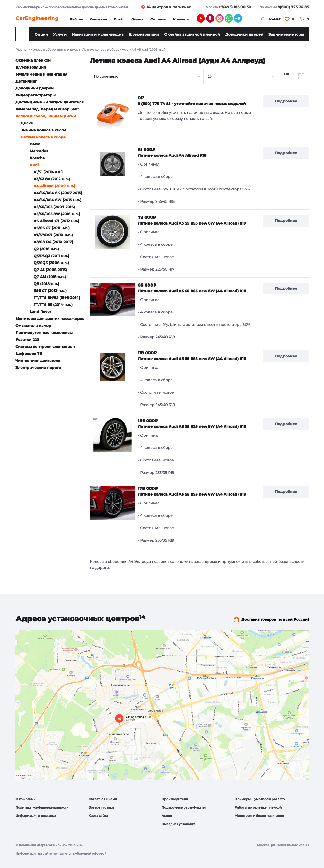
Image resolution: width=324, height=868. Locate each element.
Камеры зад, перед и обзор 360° (47, 109)
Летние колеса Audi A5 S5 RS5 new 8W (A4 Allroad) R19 (192, 426)
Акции (167, 816)
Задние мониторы (286, 34)
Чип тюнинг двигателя (38, 361)
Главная (22, 50)
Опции (41, 34)
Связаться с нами (103, 799)
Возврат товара (101, 807)
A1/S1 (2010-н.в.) (48, 172)
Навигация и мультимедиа (98, 34)
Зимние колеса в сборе (44, 130)
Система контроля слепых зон (45, 347)
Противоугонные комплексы (44, 333)
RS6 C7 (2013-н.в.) (50, 291)
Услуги (60, 34)
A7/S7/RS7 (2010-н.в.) (53, 235)
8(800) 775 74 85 (293, 7)
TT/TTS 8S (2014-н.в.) (53, 305)
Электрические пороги (38, 368)
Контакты (181, 19)
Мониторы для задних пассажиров (50, 319)
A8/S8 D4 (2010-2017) (53, 242)
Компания (98, 19)
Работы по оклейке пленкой (258, 807)
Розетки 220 (27, 340)
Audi (125, 50)
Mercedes (39, 151)
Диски (27, 123)
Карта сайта (98, 816)
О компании (25, 799)
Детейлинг (26, 81)
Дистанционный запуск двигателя (50, 102)
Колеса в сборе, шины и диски (55, 50)
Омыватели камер (33, 326)
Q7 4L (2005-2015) (50, 270)
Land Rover (40, 312)
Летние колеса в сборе (101, 50)
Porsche (37, 158)
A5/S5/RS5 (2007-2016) (54, 207)
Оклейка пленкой (33, 60)
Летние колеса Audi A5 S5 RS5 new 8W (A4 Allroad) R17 (192, 223)
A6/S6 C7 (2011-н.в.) (52, 228)
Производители (175, 799)
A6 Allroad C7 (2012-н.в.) (56, 221)
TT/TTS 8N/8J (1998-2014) (57, 298)
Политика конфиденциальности (42, 807)
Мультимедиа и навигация (41, 74)
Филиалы (158, 19)
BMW (35, 144)
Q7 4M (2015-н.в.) (50, 277)
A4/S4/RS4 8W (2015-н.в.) (57, 200)
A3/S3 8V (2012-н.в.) (52, 179)
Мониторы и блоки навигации (259, 816)
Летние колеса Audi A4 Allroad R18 (172, 155)
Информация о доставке (36, 816)
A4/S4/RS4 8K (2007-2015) (58, 193)
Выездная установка (179, 824)
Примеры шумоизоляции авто (260, 799)
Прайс (119, 19)
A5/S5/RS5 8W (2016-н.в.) (57, 214)
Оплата (137, 19)
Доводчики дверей (244, 34)
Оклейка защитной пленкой (192, 34)
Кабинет (273, 19)
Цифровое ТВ (29, 354)
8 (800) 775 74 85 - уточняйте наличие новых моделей (192, 104)
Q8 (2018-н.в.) (46, 284)
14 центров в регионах (169, 7)
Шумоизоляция (144, 34)
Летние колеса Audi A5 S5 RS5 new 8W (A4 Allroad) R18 (192, 291)
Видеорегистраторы (35, 95)
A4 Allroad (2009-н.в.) (54, 186)
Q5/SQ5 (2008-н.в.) (51, 263)
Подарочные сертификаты (184, 807)
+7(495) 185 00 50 (235, 7)
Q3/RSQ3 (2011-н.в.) (51, 256)
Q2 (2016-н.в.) (46, 249)
